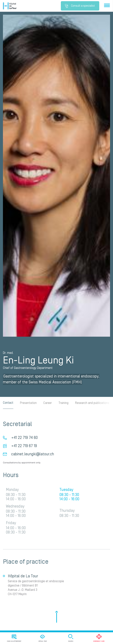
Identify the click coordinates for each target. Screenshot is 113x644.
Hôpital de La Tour (10, 6)
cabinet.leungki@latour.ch (33, 454)
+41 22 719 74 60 (24, 438)
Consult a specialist (80, 6)
